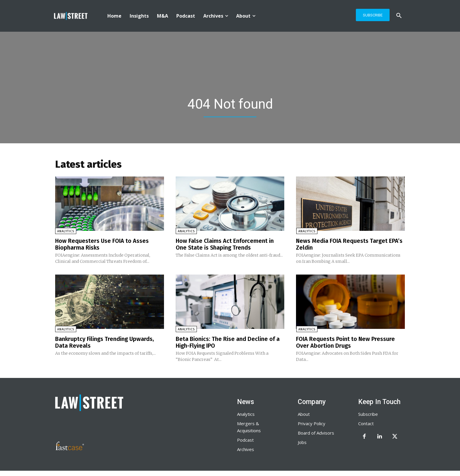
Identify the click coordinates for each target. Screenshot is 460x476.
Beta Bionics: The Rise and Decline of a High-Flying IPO (228, 342)
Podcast (245, 439)
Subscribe (368, 413)
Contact (366, 423)
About (304, 413)
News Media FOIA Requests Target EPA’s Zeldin (349, 244)
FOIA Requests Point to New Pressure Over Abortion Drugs (346, 342)
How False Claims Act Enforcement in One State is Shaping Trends (225, 244)
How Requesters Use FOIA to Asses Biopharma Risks (102, 244)
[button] (399, 16)
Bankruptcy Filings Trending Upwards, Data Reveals (105, 342)
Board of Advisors (316, 432)
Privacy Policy (312, 423)
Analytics (66, 232)
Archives (246, 448)
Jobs (302, 441)
